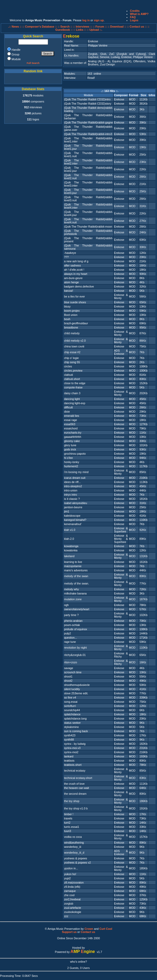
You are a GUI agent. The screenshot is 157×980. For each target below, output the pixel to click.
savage (69, 668)
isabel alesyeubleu (76, 503)
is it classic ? (72, 499)
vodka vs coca (73, 837)
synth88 (69, 740)
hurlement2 (71, 466)
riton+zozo (70, 662)
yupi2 (67, 878)
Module (89, 95)
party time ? (71, 615)
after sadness (72, 265)
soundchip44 (72, 710)
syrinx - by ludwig (75, 744)
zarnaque (70, 891)
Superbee (120, 531)
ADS (117, 351)
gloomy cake (72, 441)
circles (68, 366)
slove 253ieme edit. (76, 693)
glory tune (70, 445)
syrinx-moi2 (71, 752)
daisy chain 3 (72, 393)
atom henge (71, 282)
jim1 (67, 511)
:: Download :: (117, 27)
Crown (89, 929)
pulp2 (67, 633)
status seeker (72, 723)
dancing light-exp (75, 403)
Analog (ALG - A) (99, 61)
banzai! (69, 291)
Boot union (71, 315)
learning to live (73, 562)
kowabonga (71, 546)
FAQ (133, 17)
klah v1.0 (70, 530)
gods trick (70, 449)
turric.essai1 (72, 827)
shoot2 (68, 681)
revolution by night (75, 648)
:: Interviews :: (83, 27)
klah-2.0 (69, 539)
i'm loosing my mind (76, 472)
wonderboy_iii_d (74, 853)
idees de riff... (72, 482)
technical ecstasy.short (78, 778)
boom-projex (72, 311)
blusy (67, 306)
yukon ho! (70, 874)
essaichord (71, 428)
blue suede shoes (75, 302)
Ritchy (118, 656)
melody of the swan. (77, 583)
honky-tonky (72, 462)
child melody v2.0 (75, 341)
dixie (67, 412)
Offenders (140, 61)
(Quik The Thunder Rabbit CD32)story (88, 104)
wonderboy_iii (73, 847)
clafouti (69, 375)
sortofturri (70, 706)
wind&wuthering (74, 843)
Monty (118, 298)
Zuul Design (108, 64)
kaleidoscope (72, 516)
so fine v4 (70, 697)
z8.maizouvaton (74, 882)
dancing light (72, 399)
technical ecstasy (75, 771)
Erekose (119, 99)
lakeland (69, 556)
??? (66, 257)
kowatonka (71, 550)
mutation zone (73, 599)
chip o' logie (71, 358)
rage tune (70, 642)
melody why (71, 589)
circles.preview (73, 371)
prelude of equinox (76, 629)
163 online (94, 74)
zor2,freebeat (72, 899)
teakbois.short (73, 765)
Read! (91, 78)
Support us (69, 932)
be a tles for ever (74, 296)
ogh (66, 605)
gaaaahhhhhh (73, 437)
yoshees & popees (76, 858)
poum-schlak (72, 625)
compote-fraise (73, 387)
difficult (68, 407)
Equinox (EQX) (122, 61)
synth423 (70, 735)
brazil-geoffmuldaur (76, 323)
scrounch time (73, 672)
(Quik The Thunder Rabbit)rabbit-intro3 (88, 134)
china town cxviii (74, 346)
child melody (72, 333)
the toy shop (72, 801)
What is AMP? (139, 14)
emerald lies (72, 416)
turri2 (67, 823)
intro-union (71, 490)
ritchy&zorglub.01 (75, 655)
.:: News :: (15, 27)
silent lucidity (72, 689)
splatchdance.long (75, 719)
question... (70, 638)
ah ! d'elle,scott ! (74, 270)
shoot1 (68, 676)
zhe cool (69, 895)
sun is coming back (76, 731)
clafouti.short (72, 379)
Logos (134, 20)
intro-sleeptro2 (73, 486)
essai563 (70, 424)
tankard (69, 756)
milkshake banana (75, 593)
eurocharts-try (73, 433)
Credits (135, 11)
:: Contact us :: (137, 27)
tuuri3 (68, 831)
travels (68, 818)
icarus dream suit (75, 478)
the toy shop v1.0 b (76, 808)
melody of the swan (76, 576)
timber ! (69, 814)
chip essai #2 (72, 352)
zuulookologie (73, 912)
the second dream (75, 794)
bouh (67, 319)
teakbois (69, 761)
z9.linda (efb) (72, 887)
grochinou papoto (75, 454)
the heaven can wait (77, 788)
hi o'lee (68, 458)
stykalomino (71, 727)
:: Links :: (80, 30)
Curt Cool (106, 929)
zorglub (69, 904)
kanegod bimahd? (75, 520)
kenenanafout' (73, 524)
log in (86, 20)
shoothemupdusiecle (77, 685)
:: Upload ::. (94, 30)
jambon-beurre (73, 507)
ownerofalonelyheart (77, 609)
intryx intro (70, 495)
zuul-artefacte (73, 908)
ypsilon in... (71, 868)
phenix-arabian (73, 621)
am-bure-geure (73, 278)
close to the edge (75, 383)
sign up (99, 20)
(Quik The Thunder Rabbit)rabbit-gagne (88, 122)
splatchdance (72, 714)
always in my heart (76, 274)
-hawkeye (70, 253)
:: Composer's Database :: (40, 27)
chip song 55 (72, 362)
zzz (66, 916)
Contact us (88, 932)
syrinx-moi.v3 (72, 748)
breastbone (71, 327)
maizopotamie (73, 566)
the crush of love (74, 784)
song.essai (71, 702)
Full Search (33, 63)
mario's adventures (76, 570)
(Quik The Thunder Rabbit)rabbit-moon (88, 227)
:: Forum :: (100, 27)
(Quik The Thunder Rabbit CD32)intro (87, 99)
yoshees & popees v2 (77, 863)
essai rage (70, 420)
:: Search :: (66, 27)
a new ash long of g (76, 261)
